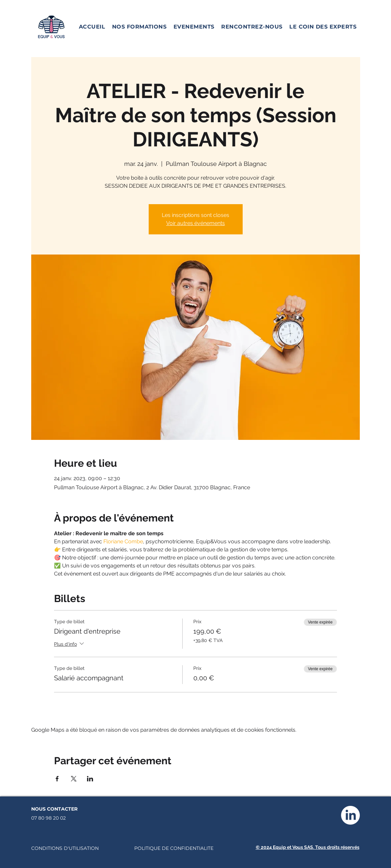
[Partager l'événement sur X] (74, 779)
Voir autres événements (195, 223)
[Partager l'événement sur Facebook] (57, 779)
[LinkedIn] (350, 815)
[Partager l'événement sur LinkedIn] (90, 779)
